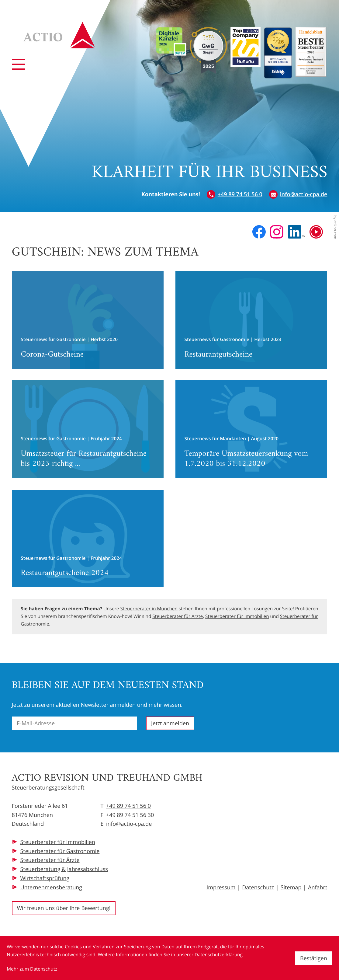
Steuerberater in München (149, 609)
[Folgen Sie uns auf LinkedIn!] (297, 232)
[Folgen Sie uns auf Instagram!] (277, 232)
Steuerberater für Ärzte (178, 616)
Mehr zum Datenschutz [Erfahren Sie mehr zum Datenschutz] (32, 969)
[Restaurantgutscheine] (251, 320)
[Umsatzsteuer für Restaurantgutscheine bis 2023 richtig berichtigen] (88, 429)
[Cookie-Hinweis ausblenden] (314, 958)
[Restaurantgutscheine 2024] (88, 539)
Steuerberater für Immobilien (237, 616)
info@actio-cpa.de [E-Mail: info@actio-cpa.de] (129, 824)
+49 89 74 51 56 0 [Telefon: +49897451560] (128, 806)
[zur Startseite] (59, 35)
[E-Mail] (74, 723)
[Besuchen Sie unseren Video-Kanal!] (316, 232)
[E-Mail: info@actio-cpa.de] (298, 195)
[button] (235, 195)
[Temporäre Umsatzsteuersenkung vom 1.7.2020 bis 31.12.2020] (251, 429)
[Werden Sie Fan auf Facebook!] (259, 232)
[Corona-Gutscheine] (88, 320)
